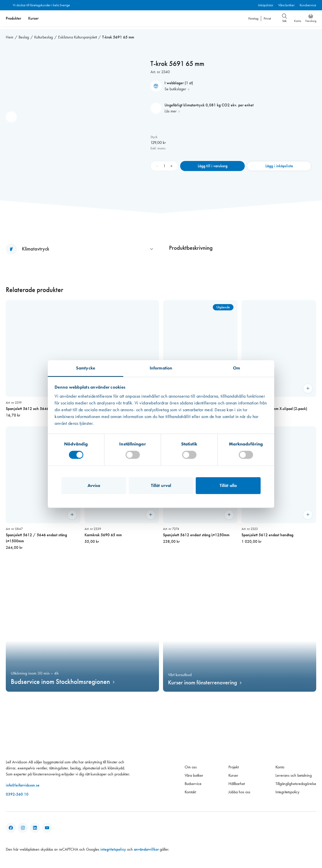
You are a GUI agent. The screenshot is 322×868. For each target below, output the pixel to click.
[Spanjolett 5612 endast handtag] (279, 486)
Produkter (13, 18)
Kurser (33, 18)
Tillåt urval (161, 485)
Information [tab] (161, 368)
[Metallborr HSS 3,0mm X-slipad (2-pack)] (279, 356)
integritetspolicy (113, 847)
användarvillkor (146, 847)
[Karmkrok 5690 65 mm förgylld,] (200, 356)
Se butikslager (175, 86)
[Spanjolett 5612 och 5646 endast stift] (82, 356)
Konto (298, 21)
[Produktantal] (164, 163)
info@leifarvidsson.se (23, 783)
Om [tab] (236, 368)
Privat (267, 18)
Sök (285, 18)
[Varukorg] (311, 16)
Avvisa (94, 485)
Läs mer (171, 108)
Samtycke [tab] (86, 368)
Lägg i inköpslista (279, 163)
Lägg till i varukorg (213, 163)
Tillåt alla (228, 485)
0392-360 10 (17, 792)
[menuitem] (13, 18)
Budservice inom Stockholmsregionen (60, 679)
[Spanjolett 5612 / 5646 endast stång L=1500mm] (43, 486)
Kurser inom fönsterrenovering (203, 680)
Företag (253, 18)
